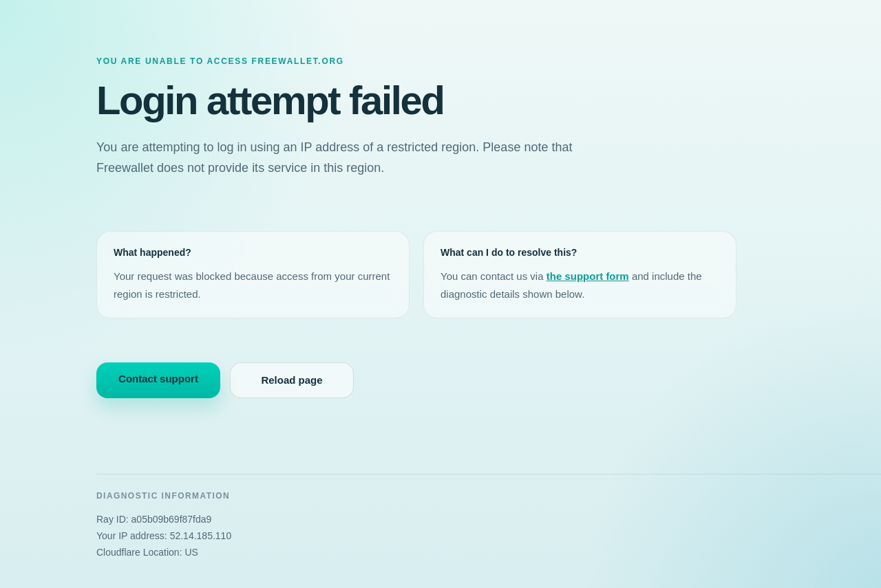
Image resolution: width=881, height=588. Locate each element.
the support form (588, 276)
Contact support (158, 379)
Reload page (291, 380)
